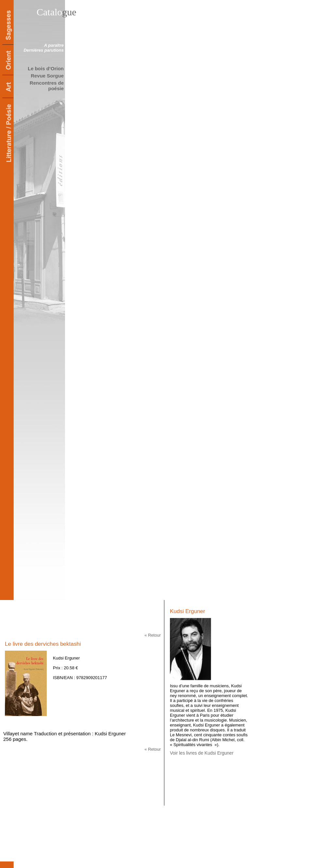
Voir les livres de (202, 753)
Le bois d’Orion (46, 68)
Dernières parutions (44, 50)
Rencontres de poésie (47, 86)
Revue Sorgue (47, 76)
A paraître (54, 45)
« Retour (153, 635)
